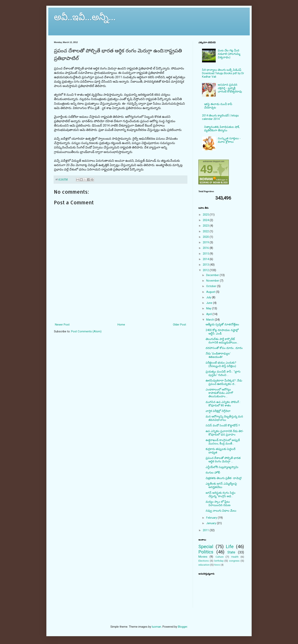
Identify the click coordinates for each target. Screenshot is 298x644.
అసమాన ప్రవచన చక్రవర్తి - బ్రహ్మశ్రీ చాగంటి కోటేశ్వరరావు (230, 88)
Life (230, 547)
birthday (219, 561)
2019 (206, 242)
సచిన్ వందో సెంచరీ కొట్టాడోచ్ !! (223, 425)
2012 (206, 270)
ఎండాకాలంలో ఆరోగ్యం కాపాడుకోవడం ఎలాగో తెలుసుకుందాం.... (219, 393)
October (212, 286)
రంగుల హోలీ (213, 473)
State (231, 552)
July (209, 297)
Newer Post (62, 325)
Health (235, 557)
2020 (206, 237)
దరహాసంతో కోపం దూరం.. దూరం (224, 348)
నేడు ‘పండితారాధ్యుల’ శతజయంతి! (218, 355)
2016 (206, 248)
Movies (203, 557)
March (210, 320)
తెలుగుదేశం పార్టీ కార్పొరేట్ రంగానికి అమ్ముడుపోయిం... (222, 341)
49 (207, 169)
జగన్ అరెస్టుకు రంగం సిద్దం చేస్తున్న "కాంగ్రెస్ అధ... (221, 494)
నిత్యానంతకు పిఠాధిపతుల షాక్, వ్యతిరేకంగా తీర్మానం (222, 129)
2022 (206, 231)
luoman (157, 627)
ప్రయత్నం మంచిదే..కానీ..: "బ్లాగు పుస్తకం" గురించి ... (223, 373)
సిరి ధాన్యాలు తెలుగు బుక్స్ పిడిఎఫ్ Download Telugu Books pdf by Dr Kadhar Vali (223, 73)
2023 (206, 226)
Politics (206, 552)
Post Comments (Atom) (86, 331)
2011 (206, 530)
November (213, 281)
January (212, 523)
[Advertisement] (121, 305)
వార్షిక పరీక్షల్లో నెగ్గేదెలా (218, 411)
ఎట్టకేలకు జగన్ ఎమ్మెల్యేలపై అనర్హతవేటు (221, 485)
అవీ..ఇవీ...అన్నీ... (85, 17)
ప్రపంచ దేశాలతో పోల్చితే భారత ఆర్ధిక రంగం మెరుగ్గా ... (223, 460)
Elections (204, 561)
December (213, 275)
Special (206, 547)
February (212, 518)
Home (121, 325)
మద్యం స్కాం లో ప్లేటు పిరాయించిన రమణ (218, 503)
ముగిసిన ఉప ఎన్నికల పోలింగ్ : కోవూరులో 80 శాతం (223, 404)
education (204, 565)
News (217, 565)
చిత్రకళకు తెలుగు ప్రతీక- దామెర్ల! (224, 478)
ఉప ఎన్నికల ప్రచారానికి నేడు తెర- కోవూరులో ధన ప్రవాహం (225, 433)
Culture (220, 557)
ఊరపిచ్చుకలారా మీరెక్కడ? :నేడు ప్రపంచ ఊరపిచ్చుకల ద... (224, 382)
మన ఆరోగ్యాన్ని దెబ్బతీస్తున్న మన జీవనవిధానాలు (224, 418)
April (209, 314)
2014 (206, 259)
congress (234, 561)
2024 (206, 220)
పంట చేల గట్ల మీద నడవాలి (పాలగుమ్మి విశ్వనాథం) (229, 54)
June (210, 303)
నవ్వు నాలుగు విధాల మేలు (221, 511)
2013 (206, 265)
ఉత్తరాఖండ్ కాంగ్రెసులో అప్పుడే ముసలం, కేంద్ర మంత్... (223, 442)
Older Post (180, 325)
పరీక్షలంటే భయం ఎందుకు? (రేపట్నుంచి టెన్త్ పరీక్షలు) (221, 364)
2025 (206, 215)
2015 (206, 254)
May (209, 308)
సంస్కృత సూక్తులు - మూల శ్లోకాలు (229, 140)
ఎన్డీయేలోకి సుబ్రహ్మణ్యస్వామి (222, 467)
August (211, 292)
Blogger (183, 627)
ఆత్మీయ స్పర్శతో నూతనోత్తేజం (222, 324)
